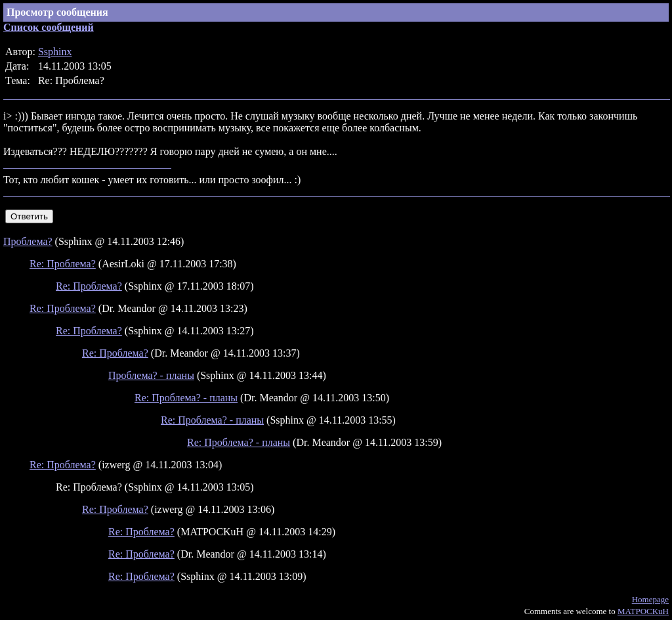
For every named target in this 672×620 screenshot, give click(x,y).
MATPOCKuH (643, 611)
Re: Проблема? (63, 264)
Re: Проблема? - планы (186, 398)
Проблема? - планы (151, 375)
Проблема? (28, 241)
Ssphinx (55, 52)
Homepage (650, 599)
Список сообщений (49, 27)
